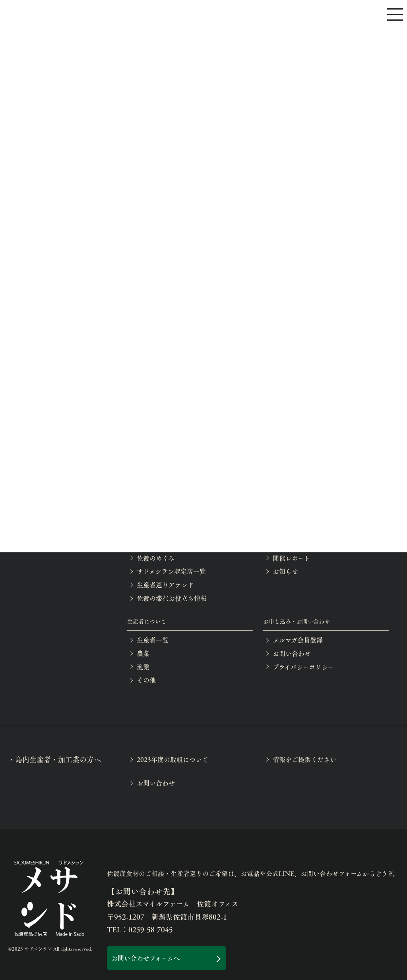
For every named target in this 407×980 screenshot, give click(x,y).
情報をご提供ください (304, 759)
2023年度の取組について (172, 759)
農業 (143, 653)
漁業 (143, 667)
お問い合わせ (292, 653)
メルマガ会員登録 (298, 640)
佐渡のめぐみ (156, 558)
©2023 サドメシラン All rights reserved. (50, 949)
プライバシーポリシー (303, 667)
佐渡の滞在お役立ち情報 (172, 598)
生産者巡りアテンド (165, 585)
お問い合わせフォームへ (145, 958)
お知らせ (285, 571)
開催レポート (291, 558)
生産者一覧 (153, 640)
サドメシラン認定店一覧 (171, 571)
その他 (146, 680)
